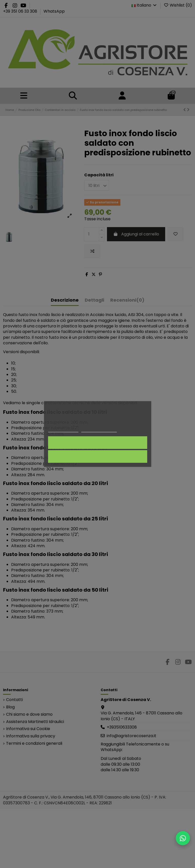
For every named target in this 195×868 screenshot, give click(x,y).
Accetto (98, 443)
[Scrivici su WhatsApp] (183, 838)
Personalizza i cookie (99, 430)
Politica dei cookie (63, 430)
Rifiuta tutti (97, 456)
